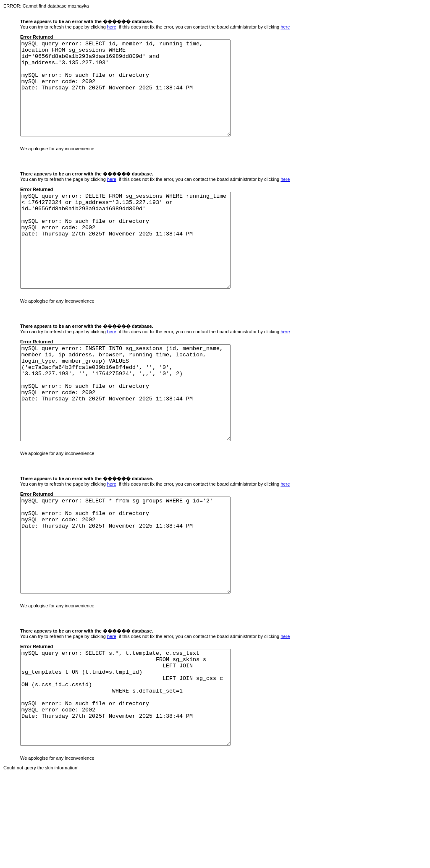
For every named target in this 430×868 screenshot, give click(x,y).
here (112, 27)
